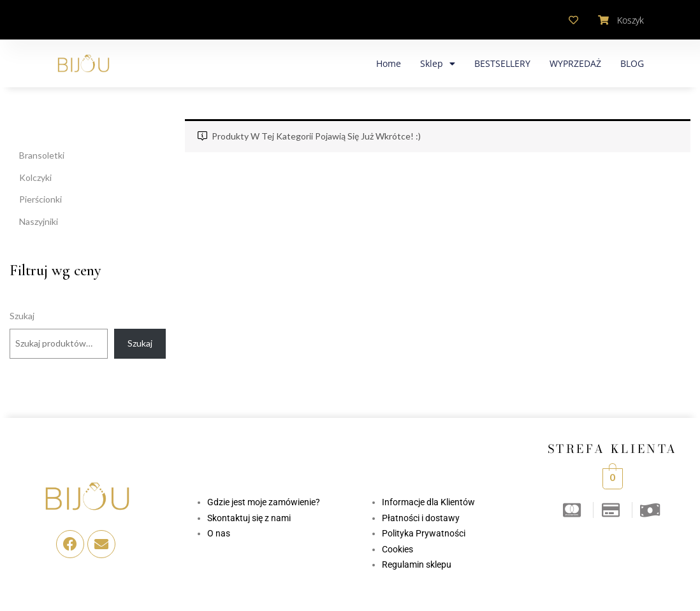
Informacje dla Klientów (428, 502)
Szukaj (22, 316)
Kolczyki (35, 177)
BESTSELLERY (502, 63)
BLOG (632, 63)
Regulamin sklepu (417, 564)
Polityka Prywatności (424, 533)
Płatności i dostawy (421, 518)
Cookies (397, 549)
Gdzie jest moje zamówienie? (264, 502)
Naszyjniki (39, 221)
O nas (219, 533)
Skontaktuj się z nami (249, 518)
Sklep (438, 64)
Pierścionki (40, 199)
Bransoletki (42, 155)
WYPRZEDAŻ (575, 63)
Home (389, 63)
